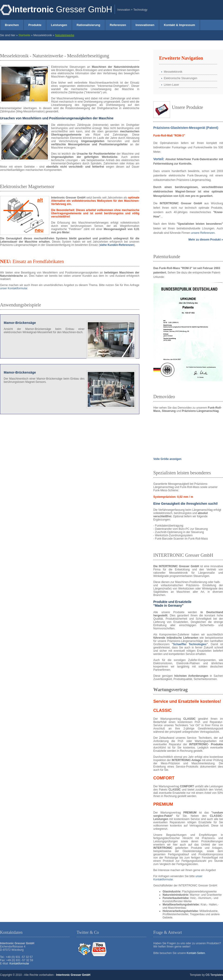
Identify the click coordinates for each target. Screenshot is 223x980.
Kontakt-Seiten (196, 953)
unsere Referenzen (203, 233)
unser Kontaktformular (14, 288)
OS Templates (214, 975)
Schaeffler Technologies (190, 644)
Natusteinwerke (65, 35)
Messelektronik (173, 72)
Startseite (24, 35)
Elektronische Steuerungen (180, 78)
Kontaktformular (19, 964)
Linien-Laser (171, 85)
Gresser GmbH (62, 9)
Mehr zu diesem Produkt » (206, 240)
